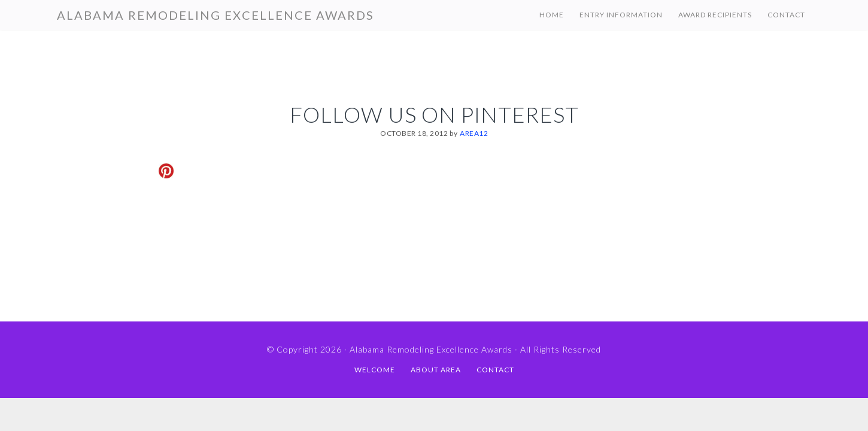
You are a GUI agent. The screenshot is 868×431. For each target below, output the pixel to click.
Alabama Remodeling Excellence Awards (216, 15)
